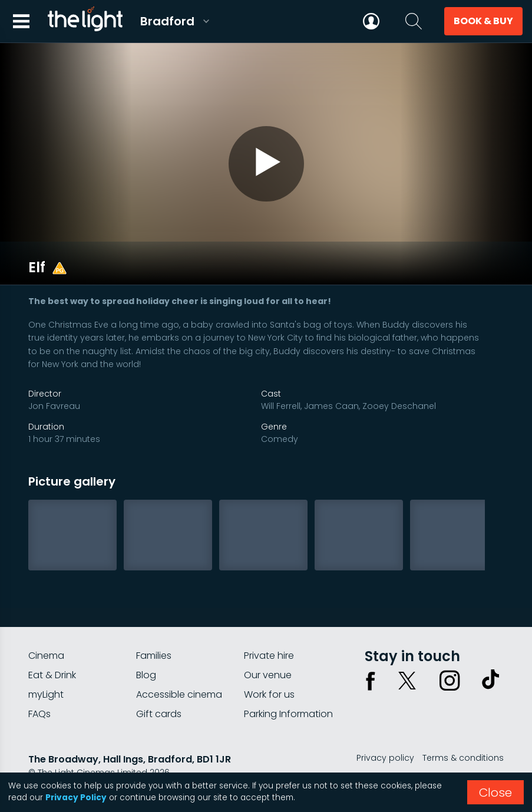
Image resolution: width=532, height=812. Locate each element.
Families (154, 632)
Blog (146, 651)
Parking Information (288, 690)
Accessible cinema (179, 671)
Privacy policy (385, 734)
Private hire (269, 632)
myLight (46, 671)
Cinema (46, 632)
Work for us (269, 671)
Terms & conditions (463, 734)
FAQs (39, 690)
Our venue (268, 651)
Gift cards (159, 690)
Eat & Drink (52, 651)
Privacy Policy (76, 798)
